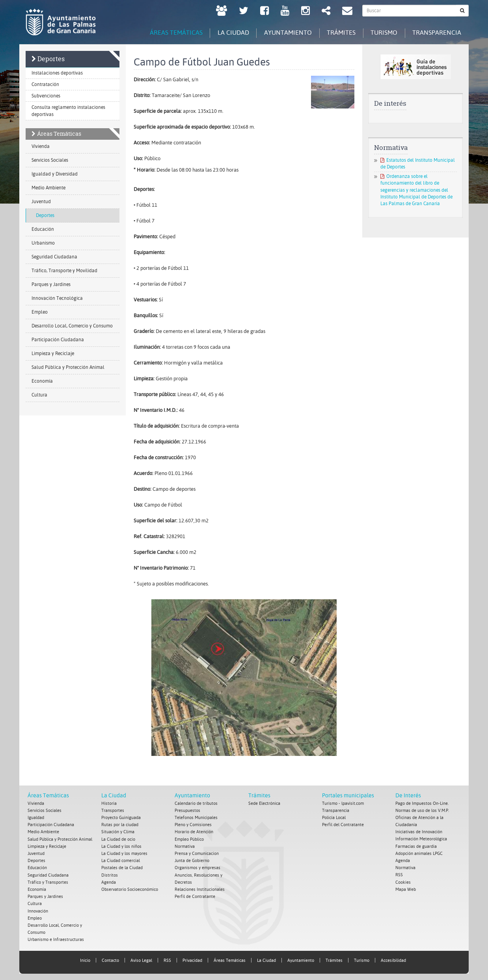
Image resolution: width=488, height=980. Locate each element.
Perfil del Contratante (343, 825)
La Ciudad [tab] (228, 33)
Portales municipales (348, 796)
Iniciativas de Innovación (419, 832)
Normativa (185, 846)
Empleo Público (189, 839)
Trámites (259, 796)
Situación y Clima (118, 832)
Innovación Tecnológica (57, 298)
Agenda (109, 882)
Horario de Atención (194, 832)
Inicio (85, 959)
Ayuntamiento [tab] (284, 33)
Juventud (41, 202)
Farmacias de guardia (416, 846)
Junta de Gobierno (192, 860)
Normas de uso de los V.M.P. (422, 811)
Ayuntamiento (192, 796)
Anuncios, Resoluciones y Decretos (198, 878)
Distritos (110, 874)
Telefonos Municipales (196, 818)
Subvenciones (46, 96)
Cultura (39, 395)
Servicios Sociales (50, 160)
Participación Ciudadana (58, 340)
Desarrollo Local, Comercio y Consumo (72, 326)
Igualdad (36, 818)
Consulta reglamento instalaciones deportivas (68, 111)
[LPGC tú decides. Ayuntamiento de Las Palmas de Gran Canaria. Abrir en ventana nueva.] (222, 12)
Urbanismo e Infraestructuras (56, 938)
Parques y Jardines (51, 284)
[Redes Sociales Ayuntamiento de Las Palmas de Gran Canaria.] (326, 12)
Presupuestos (187, 811)
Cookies (403, 882)
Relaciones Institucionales (200, 889)
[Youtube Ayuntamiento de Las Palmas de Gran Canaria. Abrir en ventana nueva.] (285, 12)
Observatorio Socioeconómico (130, 889)
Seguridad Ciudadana (54, 257)
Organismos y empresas (197, 867)
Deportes (51, 59)
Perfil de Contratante (195, 896)
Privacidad (192, 959)
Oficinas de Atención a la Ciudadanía (419, 821)
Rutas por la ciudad (120, 825)
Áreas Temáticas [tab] (170, 33)
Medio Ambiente (48, 188)
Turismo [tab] (382, 33)
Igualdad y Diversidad (55, 174)
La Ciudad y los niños (121, 846)
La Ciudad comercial (121, 860)
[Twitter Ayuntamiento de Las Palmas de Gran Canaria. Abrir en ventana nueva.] (244, 12)
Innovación (38, 910)
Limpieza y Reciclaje (53, 353)
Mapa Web (406, 889)
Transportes (113, 811)
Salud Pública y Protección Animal (68, 367)
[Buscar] (462, 11)
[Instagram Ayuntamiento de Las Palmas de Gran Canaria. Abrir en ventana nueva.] (305, 12)
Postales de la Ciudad (122, 867)
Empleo (40, 312)
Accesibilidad (393, 959)
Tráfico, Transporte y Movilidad (64, 271)
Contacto (110, 959)
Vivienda (41, 146)
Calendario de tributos (196, 803)
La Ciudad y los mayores (124, 853)
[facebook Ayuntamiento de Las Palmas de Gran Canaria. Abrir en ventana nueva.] (264, 12)
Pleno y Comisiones (193, 825)
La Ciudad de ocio (118, 839)
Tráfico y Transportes (48, 882)
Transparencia (336, 811)
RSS (399, 874)
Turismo (362, 959)
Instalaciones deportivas (57, 73)
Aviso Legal (141, 959)
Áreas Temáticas (59, 134)
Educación (43, 229)
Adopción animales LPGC (419, 853)
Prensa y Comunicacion (197, 853)
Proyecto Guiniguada (121, 818)
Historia (109, 803)
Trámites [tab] (338, 33)
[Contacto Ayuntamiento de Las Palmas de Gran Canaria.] (347, 12)
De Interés (408, 796)
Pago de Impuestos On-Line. (422, 803)
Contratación (45, 84)
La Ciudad (114, 796)
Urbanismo (43, 243)
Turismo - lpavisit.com (343, 803)
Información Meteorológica (421, 839)
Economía (42, 381)
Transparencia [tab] (436, 33)
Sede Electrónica (264, 803)
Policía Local (334, 818)
